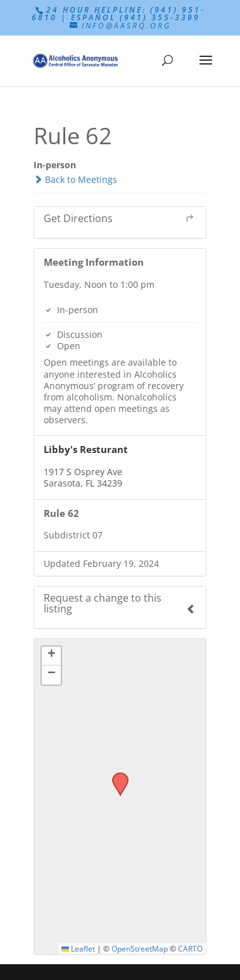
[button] (116, 776)
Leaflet (78, 948)
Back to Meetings (75, 179)
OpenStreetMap (140, 948)
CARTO (190, 948)
